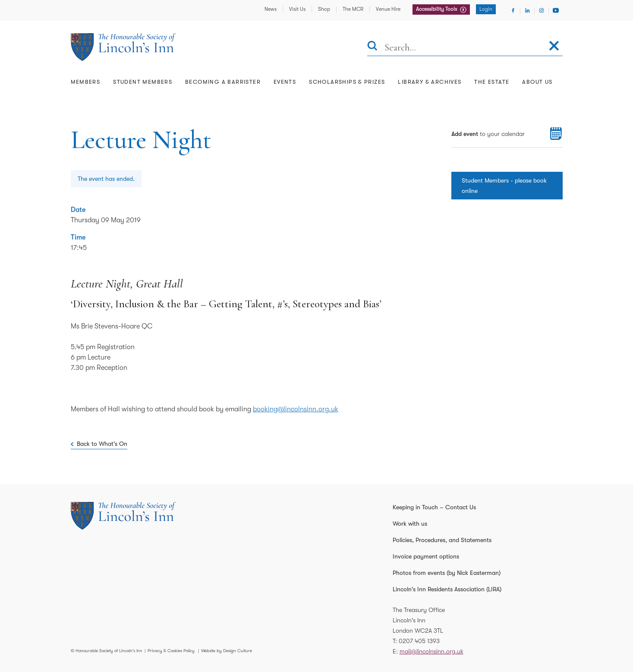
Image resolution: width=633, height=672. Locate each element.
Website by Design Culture (227, 651)
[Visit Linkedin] (527, 10)
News (271, 9)
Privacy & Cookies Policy (171, 651)
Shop (324, 9)
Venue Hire (388, 9)
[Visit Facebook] (513, 10)
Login (486, 9)
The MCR (353, 9)
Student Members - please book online (504, 186)
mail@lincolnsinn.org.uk (431, 651)
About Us (537, 82)
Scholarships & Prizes (347, 82)
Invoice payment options (426, 556)
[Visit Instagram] (542, 10)
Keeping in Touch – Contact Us (434, 507)
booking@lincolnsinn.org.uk (296, 409)
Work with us (410, 524)
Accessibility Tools (437, 9)
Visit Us (297, 9)
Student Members (143, 82)
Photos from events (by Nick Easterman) (447, 573)
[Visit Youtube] (556, 10)
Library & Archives (430, 82)
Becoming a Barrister (223, 82)
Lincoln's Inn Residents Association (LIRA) (447, 589)
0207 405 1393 (419, 641)
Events (285, 82)
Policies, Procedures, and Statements (442, 540)
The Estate (492, 82)
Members (86, 82)
